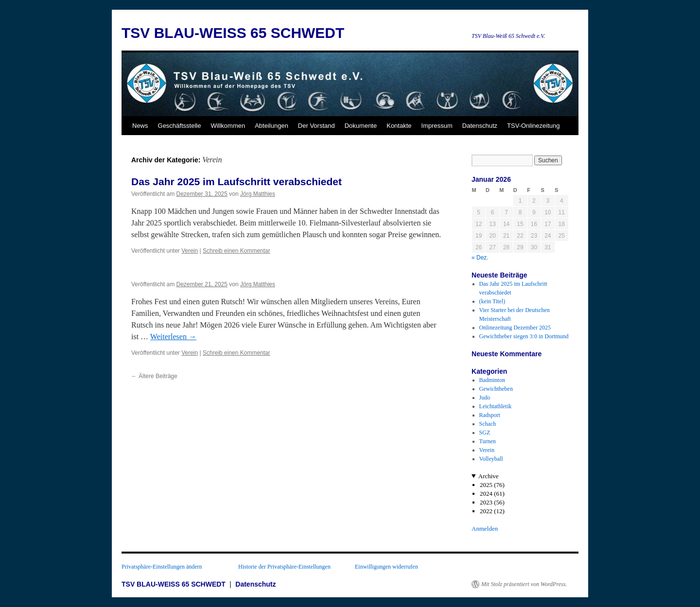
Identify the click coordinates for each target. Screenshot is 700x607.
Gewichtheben (496, 389)
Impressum (437, 126)
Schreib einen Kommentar (236, 251)
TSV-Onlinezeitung (533, 126)
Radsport (490, 415)
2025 (486, 485)
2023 (486, 502)
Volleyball (491, 459)
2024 (486, 494)
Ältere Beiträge (154, 376)
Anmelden (485, 529)
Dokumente (361, 126)
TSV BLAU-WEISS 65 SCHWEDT (233, 33)
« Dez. (480, 258)
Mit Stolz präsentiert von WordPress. (524, 584)
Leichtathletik (496, 406)
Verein (190, 251)
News (140, 126)
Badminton (492, 380)
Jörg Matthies (258, 194)
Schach (488, 424)
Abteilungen (271, 126)
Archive (489, 476)
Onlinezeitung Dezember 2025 (515, 328)
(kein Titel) (492, 301)
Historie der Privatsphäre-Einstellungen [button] (284, 567)
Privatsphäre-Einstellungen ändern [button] (162, 567)
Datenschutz (480, 126)
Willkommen (228, 126)
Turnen (488, 441)
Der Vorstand (316, 126)
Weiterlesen (173, 337)
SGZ (485, 433)
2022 (486, 511)
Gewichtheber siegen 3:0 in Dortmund (524, 336)
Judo (485, 398)
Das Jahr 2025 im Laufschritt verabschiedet (236, 182)
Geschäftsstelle (180, 126)
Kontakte (399, 126)
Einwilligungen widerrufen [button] (386, 567)
